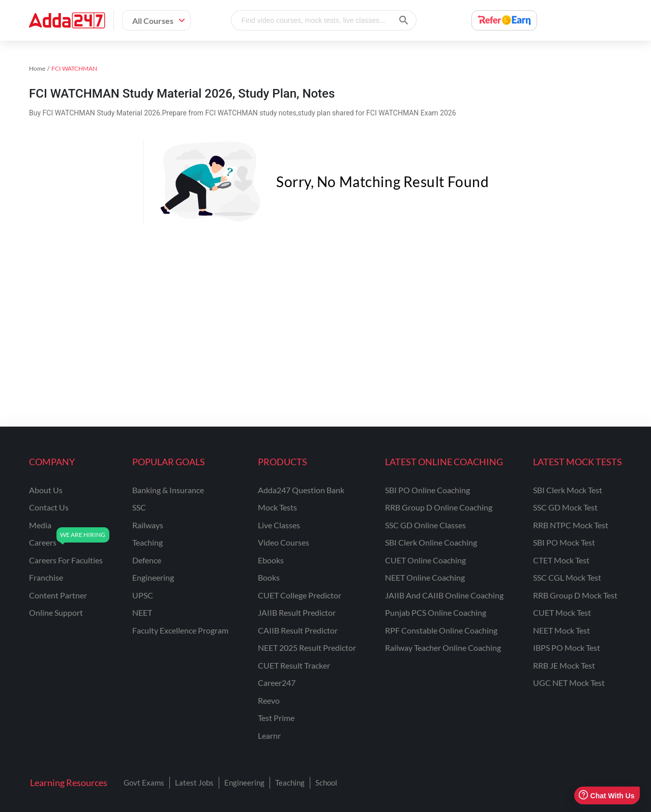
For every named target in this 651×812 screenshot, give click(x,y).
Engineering (244, 783)
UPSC (143, 595)
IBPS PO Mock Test (567, 648)
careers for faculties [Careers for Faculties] (66, 560)
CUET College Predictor (300, 595)
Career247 (277, 683)
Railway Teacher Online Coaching (443, 648)
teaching (147, 542)
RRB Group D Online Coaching (439, 507)
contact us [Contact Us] (49, 507)
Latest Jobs (194, 783)
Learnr (269, 735)
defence (147, 560)
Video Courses (284, 542)
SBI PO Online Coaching (427, 490)
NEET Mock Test (561, 630)
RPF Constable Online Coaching (441, 630)
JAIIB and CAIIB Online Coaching (444, 595)
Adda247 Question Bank (301, 490)
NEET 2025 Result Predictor (307, 648)
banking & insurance (168, 490)
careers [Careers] (43, 542)
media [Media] (40, 525)
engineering (153, 577)
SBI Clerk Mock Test (568, 490)
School (326, 783)
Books (269, 577)
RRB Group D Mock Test (575, 595)
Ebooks (271, 560)
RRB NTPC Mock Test (571, 525)
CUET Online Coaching (425, 560)
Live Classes (279, 525)
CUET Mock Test (562, 612)
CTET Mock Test (561, 560)
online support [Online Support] (56, 612)
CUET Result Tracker (294, 665)
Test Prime (276, 718)
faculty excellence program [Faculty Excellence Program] (180, 630)
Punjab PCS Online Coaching (436, 612)
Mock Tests (277, 507)
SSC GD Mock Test (565, 507)
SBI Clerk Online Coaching (431, 542)
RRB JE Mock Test (564, 665)
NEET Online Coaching (425, 577)
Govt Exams (144, 783)
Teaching (290, 783)
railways (148, 525)
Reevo (269, 700)
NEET (142, 612)
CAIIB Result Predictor (298, 630)
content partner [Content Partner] (58, 595)
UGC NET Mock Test (569, 683)
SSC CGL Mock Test (567, 577)
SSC (139, 507)
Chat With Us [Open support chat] (606, 795)
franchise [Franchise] (46, 577)
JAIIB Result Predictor (297, 612)
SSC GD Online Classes (425, 525)
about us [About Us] (46, 490)
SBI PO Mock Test (564, 542)
